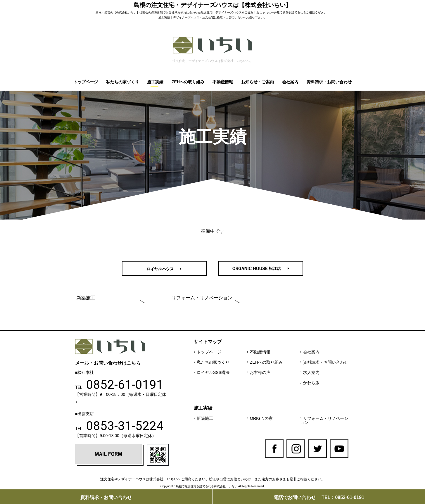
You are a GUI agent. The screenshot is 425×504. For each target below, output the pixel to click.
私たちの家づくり (122, 82)
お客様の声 (260, 372)
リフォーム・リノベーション (202, 298)
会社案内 (290, 82)
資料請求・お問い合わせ (329, 82)
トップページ (86, 82)
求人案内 (311, 372)
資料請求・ (106, 497)
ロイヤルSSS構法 (213, 372)
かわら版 (311, 383)
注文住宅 (207, 12)
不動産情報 (223, 82)
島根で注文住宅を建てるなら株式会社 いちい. (207, 486)
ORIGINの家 (261, 418)
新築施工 (86, 298)
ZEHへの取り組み (188, 82)
